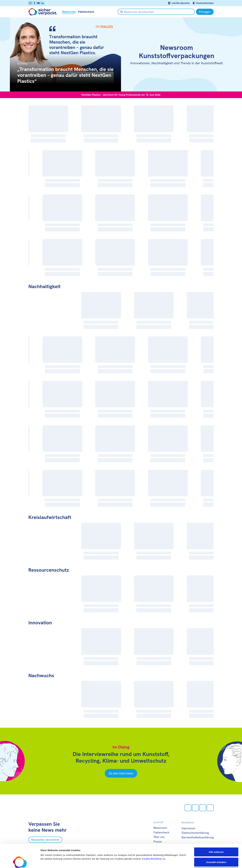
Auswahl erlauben (216, 840)
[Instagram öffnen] (30, 3)
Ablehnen (216, 850)
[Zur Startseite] (43, 12)
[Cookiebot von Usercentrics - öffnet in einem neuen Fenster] (20, 862)
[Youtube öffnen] (38, 3)
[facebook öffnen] (34, 3)
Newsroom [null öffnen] (69, 12)
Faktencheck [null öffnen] (86, 12)
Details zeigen (164, 862)
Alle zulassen (216, 830)
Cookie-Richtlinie (152, 837)
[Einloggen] (205, 12)
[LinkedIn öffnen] (43, 3)
